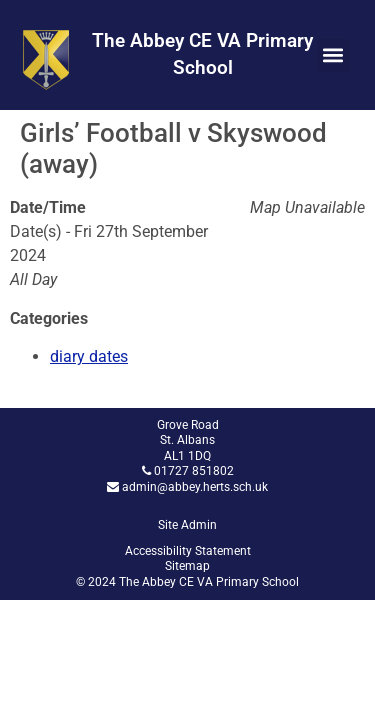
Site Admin (187, 525)
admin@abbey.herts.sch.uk (195, 487)
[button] (333, 55)
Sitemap (187, 566)
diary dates (89, 356)
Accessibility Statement (188, 551)
